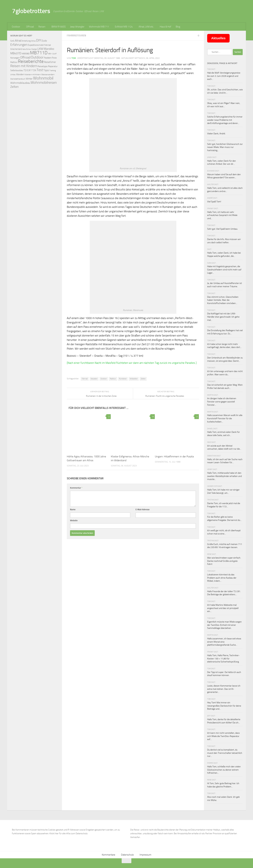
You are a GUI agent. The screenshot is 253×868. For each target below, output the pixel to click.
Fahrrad (85, 379)
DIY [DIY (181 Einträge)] (39, 40)
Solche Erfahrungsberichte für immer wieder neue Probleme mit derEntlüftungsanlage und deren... (225, 120)
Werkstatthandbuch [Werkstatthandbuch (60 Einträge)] (18, 79)
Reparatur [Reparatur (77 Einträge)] (53, 66)
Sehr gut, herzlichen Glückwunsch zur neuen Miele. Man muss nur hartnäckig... (225, 147)
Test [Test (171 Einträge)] (40, 70)
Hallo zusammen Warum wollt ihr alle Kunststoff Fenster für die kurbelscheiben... (225, 418)
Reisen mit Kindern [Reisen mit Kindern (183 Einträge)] (24, 66)
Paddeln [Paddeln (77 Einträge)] (48, 58)
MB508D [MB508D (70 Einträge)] (26, 54)
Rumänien (123, 379)
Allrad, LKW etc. (146, 27)
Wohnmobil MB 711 (99, 27)
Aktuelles (218, 38)
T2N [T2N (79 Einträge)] (34, 70)
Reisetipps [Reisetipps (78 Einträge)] (43, 66)
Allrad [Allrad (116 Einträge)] (18, 41)
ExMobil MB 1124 (124, 27)
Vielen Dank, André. (216, 134)
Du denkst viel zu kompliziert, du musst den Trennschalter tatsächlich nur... (225, 753)
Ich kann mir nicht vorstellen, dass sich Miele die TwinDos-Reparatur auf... (223, 736)
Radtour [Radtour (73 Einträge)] (14, 62)
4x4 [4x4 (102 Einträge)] (12, 41)
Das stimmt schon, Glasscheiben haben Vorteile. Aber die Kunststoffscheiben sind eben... (223, 300)
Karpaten (94, 379)
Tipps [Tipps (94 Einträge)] (46, 70)
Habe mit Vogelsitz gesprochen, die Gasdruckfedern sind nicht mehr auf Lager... (224, 270)
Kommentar (76, 488)
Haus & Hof (165, 27)
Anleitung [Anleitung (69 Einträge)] (26, 41)
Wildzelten (134, 379)
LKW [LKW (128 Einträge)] (40, 49)
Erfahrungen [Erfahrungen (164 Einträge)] (19, 45)
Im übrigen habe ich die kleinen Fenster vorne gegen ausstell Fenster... (222, 402)
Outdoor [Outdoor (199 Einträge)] (37, 57)
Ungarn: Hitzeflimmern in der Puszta (174, 456)
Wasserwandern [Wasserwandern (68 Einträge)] (48, 74)
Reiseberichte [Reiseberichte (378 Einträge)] (31, 61)
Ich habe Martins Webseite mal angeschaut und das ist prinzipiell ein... (223, 608)
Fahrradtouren (76, 36)
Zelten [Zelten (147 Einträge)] (14, 87)
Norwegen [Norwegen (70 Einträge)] (15, 58)
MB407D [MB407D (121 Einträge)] (16, 53)
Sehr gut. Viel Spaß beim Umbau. (223, 229)
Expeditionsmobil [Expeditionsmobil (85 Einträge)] (36, 45)
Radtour (113, 379)
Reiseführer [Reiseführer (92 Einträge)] (50, 62)
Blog (178, 27)
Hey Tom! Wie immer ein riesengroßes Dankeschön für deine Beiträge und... (224, 706)
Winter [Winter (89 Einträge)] (29, 79)
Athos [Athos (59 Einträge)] (33, 41)
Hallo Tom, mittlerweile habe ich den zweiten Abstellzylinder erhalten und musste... (224, 476)
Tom (74, 58)
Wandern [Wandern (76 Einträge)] (20, 74)
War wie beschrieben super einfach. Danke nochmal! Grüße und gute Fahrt (224, 561)
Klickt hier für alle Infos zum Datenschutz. (69, 833)
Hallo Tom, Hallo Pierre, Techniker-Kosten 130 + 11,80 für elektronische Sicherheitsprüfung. (223, 659)
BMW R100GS (59, 27)
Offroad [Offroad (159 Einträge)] (25, 57)
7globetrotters (31, 11)
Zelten (143, 379)
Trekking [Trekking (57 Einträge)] (53, 71)
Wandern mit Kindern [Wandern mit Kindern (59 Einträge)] (33, 75)
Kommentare (109, 855)
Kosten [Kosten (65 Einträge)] (34, 49)
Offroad (30, 27)
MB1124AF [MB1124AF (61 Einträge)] (52, 54)
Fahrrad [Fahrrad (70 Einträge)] (48, 45)
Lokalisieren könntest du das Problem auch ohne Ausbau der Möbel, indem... (222, 578)
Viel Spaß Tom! (214, 202)
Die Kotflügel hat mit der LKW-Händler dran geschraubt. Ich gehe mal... (223, 317)
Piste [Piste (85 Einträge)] (54, 58)
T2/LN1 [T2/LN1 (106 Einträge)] (28, 70)
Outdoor (16, 27)
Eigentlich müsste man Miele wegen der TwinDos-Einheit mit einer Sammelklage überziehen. (224, 625)
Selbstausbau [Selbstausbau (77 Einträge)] (17, 70)
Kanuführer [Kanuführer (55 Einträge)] (27, 49)
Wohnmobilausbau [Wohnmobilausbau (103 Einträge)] (20, 83)
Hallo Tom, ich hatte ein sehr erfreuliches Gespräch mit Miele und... (222, 215)
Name (73, 509)
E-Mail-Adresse (143, 509)
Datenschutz (127, 855)
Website (74, 520)
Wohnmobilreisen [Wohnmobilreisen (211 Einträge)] (44, 83)
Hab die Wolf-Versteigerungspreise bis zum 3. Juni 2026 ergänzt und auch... (224, 76)
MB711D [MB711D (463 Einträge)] (39, 53)
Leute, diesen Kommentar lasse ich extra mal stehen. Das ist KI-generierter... (224, 689)
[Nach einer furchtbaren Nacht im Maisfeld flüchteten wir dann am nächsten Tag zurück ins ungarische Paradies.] (132, 363)
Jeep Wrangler (77, 27)
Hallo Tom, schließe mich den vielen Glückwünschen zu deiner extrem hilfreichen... (224, 770)
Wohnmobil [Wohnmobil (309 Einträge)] (43, 78)
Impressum (145, 855)
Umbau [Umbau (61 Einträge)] (13, 75)
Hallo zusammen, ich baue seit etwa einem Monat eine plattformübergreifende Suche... (224, 642)
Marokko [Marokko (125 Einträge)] (49, 49)
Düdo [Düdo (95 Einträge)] (44, 41)
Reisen (42, 27)
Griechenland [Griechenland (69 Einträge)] (16, 49)
